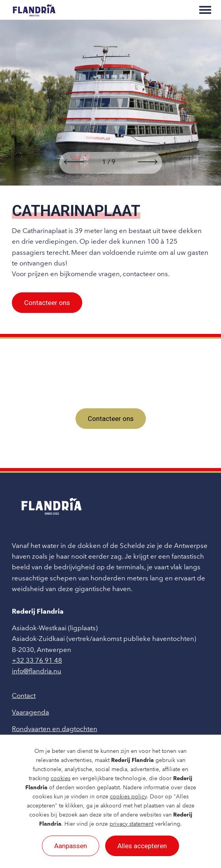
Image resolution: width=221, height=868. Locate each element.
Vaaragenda (30, 712)
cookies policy (128, 797)
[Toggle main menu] (205, 10)
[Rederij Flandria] (34, 10)
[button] (74, 163)
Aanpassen (71, 846)
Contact (24, 696)
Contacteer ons (47, 303)
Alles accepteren (142, 846)
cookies (60, 778)
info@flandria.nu (37, 671)
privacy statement (131, 824)
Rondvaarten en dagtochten (55, 729)
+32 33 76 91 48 (37, 660)
